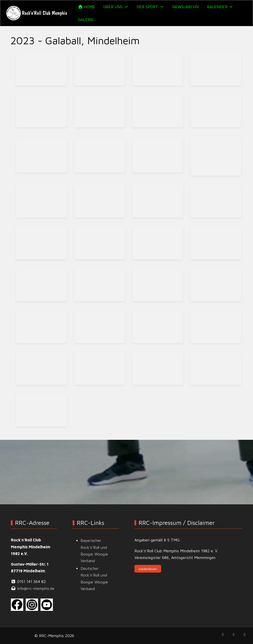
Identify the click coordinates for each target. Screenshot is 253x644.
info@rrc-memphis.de (36, 588)
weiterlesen (148, 569)
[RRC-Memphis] (37, 13)
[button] (116, 7)
